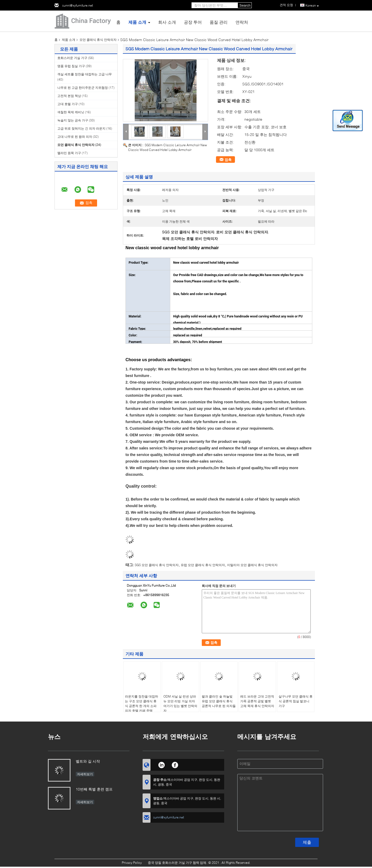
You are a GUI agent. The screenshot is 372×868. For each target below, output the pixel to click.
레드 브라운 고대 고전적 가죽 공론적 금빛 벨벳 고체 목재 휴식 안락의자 (257, 701)
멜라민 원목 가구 (69, 153)
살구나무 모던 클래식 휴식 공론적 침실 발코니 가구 (296, 701)
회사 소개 (167, 22)
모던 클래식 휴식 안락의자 (98, 40)
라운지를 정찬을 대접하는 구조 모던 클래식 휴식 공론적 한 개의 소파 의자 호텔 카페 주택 (142, 703)
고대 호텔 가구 (68, 104)
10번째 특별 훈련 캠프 (94, 789)
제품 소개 (137, 22)
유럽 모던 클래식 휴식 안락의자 (203, 565)
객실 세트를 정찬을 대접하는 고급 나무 (85, 74)
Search (245, 5)
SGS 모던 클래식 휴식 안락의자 (157, 565)
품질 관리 (219, 22)
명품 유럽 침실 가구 (71, 66)
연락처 (242, 22)
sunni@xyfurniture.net (77, 5)
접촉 (228, 160)
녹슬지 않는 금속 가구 (73, 120)
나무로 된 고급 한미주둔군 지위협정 (83, 88)
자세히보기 (85, 774)
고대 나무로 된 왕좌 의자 (75, 137)
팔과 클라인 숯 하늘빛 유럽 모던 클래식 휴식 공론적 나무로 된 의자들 (219, 701)
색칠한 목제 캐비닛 (71, 112)
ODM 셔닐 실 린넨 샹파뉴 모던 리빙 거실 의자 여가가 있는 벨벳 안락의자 (180, 703)
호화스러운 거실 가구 (72, 58)
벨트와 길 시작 (88, 761)
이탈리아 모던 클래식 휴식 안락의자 (252, 565)
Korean (312, 6)
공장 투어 (193, 22)
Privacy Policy (132, 863)
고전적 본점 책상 (69, 96)
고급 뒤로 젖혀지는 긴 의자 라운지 (81, 128)
